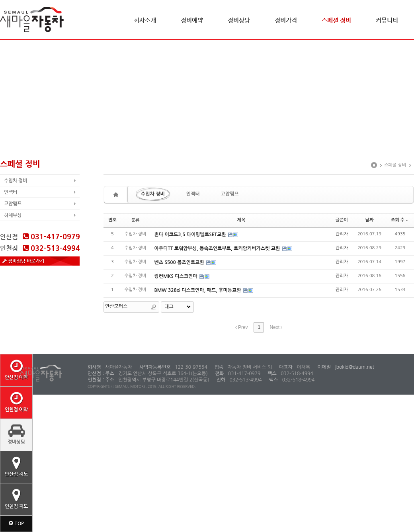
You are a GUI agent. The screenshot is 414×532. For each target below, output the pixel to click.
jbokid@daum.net (354, 367)
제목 (241, 220)
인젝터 (11, 192)
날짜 (370, 220)
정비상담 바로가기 (23, 261)
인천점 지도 (16, 499)
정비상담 (239, 20)
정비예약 (192, 20)
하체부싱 (13, 215)
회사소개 (145, 20)
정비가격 (286, 20)
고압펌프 (13, 203)
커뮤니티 (387, 20)
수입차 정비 (16, 180)
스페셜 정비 (336, 20)
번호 (112, 220)
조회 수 (399, 220)
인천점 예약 (16, 402)
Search (154, 307)
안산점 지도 (16, 466)
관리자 (342, 234)
